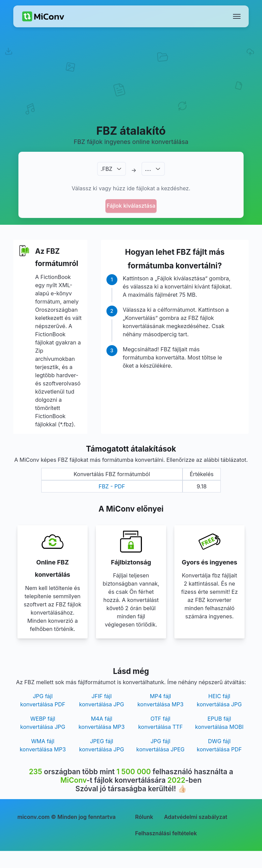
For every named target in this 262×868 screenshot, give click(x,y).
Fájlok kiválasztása (131, 206)
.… (148, 169)
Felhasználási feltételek (166, 833)
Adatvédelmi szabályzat (196, 817)
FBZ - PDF (112, 486)
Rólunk (144, 817)
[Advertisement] (131, 84)
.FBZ (107, 169)
